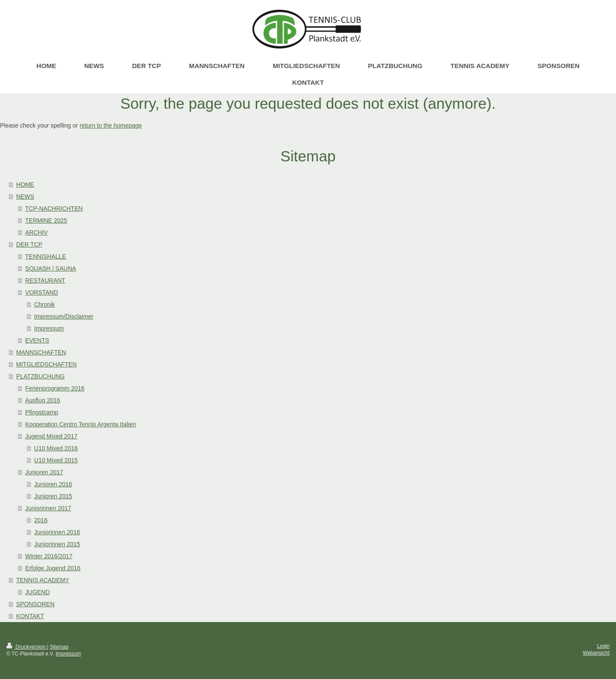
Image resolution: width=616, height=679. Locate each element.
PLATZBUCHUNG (40, 376)
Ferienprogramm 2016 (55, 388)
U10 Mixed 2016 (56, 448)
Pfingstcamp (42, 412)
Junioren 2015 (53, 496)
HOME (25, 185)
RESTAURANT (45, 280)
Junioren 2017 (44, 472)
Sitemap (59, 647)
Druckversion (27, 647)
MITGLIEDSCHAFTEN (47, 364)
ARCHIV (37, 232)
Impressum (49, 328)
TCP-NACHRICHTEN (54, 208)
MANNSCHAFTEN (41, 352)
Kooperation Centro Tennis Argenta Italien (81, 424)
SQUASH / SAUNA (51, 268)
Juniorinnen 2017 (48, 508)
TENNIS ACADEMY (43, 580)
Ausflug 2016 (43, 400)
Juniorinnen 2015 (57, 544)
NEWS (25, 197)
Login (603, 646)
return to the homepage (111, 125)
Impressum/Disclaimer (64, 316)
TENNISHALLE (46, 256)
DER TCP (29, 244)
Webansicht (596, 653)
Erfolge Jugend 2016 (53, 568)
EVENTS (37, 340)
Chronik (44, 304)
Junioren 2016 (53, 484)
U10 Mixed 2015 (56, 460)
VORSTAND (42, 292)
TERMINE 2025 (46, 220)
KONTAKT (30, 616)
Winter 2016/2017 (49, 556)
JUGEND (38, 592)
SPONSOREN (35, 604)
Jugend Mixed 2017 (51, 436)
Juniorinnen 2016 (57, 532)
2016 (41, 520)
